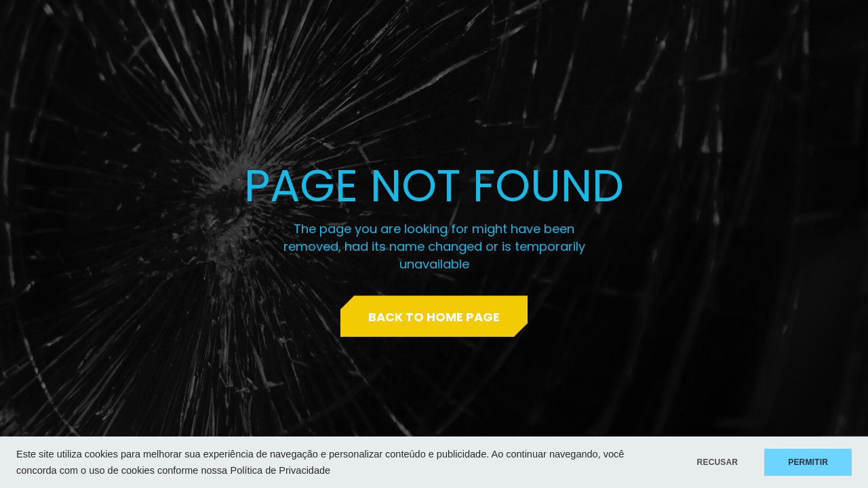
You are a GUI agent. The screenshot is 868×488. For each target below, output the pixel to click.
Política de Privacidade (281, 470)
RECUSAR (718, 462)
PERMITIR (808, 462)
